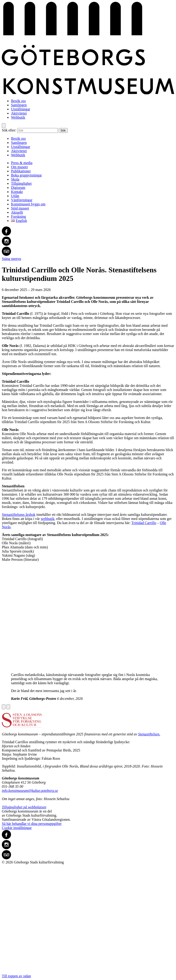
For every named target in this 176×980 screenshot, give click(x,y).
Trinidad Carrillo (144, 523)
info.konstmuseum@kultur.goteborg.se (30, 791)
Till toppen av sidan (88, 921)
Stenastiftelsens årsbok (19, 515)
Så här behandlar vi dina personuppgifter (32, 824)
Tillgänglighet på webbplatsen (24, 807)
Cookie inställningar (17, 828)
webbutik (48, 519)
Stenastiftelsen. (149, 734)
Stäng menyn (11, 259)
